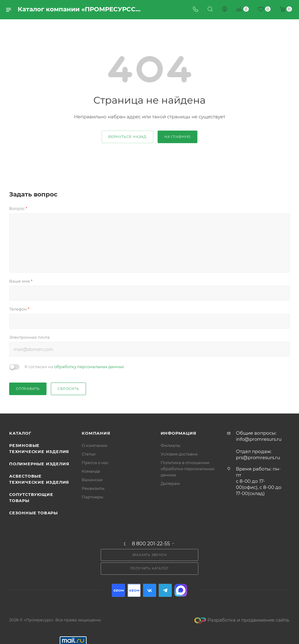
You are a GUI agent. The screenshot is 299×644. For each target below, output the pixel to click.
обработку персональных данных (89, 367)
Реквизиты (93, 488)
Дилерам (170, 483)
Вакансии (92, 480)
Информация (179, 433)
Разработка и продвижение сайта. (242, 620)
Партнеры (92, 497)
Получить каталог (150, 568)
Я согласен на (74, 367)
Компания (96, 433)
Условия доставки (179, 454)
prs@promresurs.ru (258, 457)
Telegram (165, 590)
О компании (95, 445)
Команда (91, 471)
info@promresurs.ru (259, 439)
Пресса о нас (95, 463)
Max (181, 590)
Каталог (20, 433)
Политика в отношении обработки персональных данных (188, 469)
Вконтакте (149, 590)
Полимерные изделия (39, 464)
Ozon (118, 590)
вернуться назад (127, 137)
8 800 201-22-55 (151, 544)
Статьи (89, 454)
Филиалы (170, 445)
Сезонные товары (34, 513)
